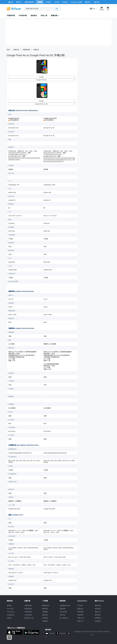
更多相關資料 (14, 120)
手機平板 (16, 50)
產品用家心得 (29, 618)
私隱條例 (98, 621)
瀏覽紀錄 (55, 16)
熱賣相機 (80, 612)
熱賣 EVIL (81, 621)
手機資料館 (11, 16)
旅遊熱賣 (63, 609)
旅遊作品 (63, 615)
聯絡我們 (98, 609)
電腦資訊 (45, 615)
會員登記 (98, 615)
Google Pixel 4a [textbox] (41, 80)
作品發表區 (10, 615)
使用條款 (98, 618)
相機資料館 (28, 606)
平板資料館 (23, 16)
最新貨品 (80, 609)
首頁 (8, 50)
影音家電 (45, 618)
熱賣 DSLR (81, 618)
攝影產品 (45, 609)
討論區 (9, 618)
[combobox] (42, 77)
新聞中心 (10, 606)
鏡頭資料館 (28, 609)
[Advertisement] (95, 73)
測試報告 (34, 16)
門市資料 (80, 606)
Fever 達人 (10, 609)
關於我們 (98, 606)
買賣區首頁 (46, 606)
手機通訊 (45, 612)
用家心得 (44, 16)
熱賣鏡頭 (80, 615)
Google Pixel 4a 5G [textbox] (41, 104)
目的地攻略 (63, 612)
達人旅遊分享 (64, 618)
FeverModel (11, 612)
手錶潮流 (45, 621)
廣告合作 (98, 612)
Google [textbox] (41, 77)
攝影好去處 (65, 606)
